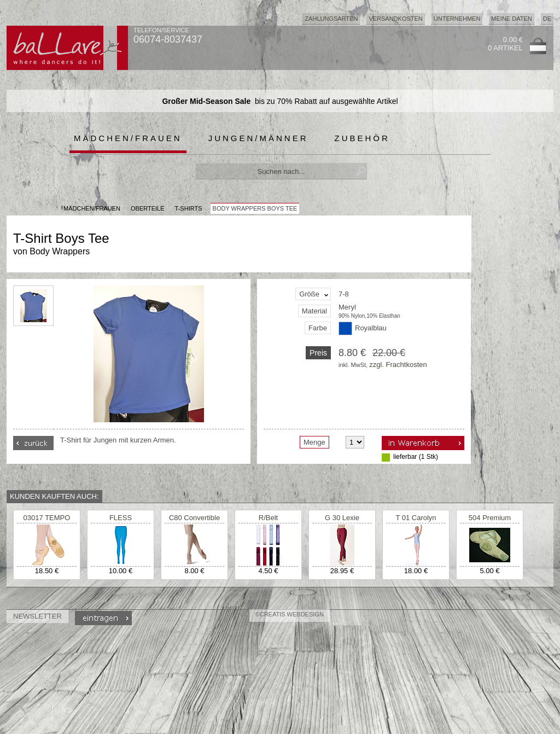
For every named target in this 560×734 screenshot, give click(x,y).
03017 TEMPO (47, 518)
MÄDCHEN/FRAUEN (92, 208)
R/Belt (268, 518)
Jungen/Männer (258, 138)
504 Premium (490, 518)
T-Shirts (189, 208)
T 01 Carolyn (416, 518)
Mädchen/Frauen (128, 138)
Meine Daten (511, 19)
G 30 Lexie (342, 518)
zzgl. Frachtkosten (398, 365)
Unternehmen (457, 19)
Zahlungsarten (331, 19)
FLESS (121, 518)
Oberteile (148, 208)
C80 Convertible (194, 518)
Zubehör (362, 138)
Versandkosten (395, 19)
